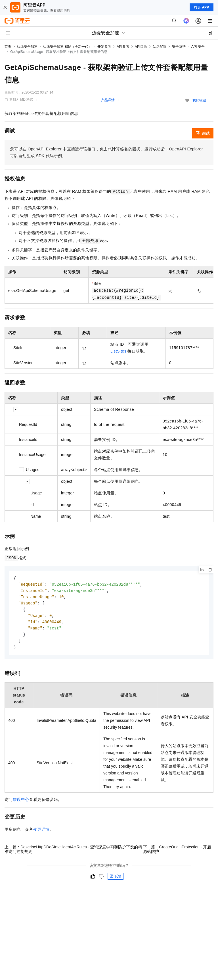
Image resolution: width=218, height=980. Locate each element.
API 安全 (198, 47)
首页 (8, 47)
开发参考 (104, 47)
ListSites (119, 351)
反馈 (116, 880)
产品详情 (108, 100)
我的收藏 (199, 100)
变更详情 (41, 833)
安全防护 (179, 47)
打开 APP (202, 7)
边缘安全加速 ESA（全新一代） (67, 47)
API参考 (123, 47)
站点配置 (160, 47)
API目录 (141, 47)
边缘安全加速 (27, 47)
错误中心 (21, 803)
